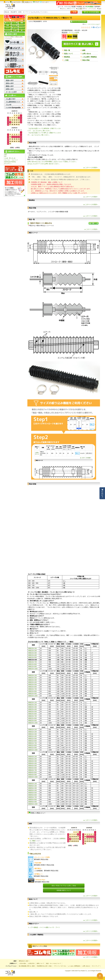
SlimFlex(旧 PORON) (10, 162)
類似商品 (67, 57)
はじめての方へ (16, 2)
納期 (84, 50)
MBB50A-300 (32, 788)
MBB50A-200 (32, 786)
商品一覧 (67, 50)
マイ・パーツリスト (90, 9)
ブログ (36, 2)
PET (5, 156)
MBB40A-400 (32, 763)
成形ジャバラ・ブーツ (53, 927)
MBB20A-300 (32, 680)
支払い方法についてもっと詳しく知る (64, 886)
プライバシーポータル (60, 966)
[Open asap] (100, 976)
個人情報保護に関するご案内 (27, 966)
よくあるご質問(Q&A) (74, 966)
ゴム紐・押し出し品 (10, 158)
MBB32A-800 (32, 745)
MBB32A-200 (32, 732)
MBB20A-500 (32, 684)
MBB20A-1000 (33, 696)
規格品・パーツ (39, 927)
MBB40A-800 (32, 772)
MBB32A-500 (32, 739)
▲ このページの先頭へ (91, 167)
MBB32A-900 (32, 748)
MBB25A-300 (32, 707)
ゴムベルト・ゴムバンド (11, 160)
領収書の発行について (64, 890)
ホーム (7, 2)
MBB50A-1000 (33, 804)
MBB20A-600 (32, 687)
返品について (68, 54)
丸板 (5, 154)
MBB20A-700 (32, 689)
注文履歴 (80, 9)
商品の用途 (86, 60)
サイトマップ (96, 966)
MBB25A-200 (32, 705)
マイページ (72, 9)
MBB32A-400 (32, 736)
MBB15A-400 (32, 655)
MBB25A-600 (32, 714)
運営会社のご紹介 (24, 961)
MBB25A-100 (32, 702)
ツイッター (44, 2)
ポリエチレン (8, 164)
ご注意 (66, 60)
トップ (30, 927)
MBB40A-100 (32, 757)
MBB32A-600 (32, 741)
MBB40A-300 (32, 761)
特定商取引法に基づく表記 (44, 966)
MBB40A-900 (32, 775)
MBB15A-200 (32, 651)
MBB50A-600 (32, 795)
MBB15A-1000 (33, 669)
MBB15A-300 (32, 653)
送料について (40, 963)
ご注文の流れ (22, 963)
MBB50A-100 (32, 784)
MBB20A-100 (32, 675)
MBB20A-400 (32, 682)
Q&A (100, 9)
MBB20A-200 (32, 678)
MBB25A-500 (32, 712)
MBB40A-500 (32, 766)
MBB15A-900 (32, 666)
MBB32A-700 (32, 743)
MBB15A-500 (32, 657)
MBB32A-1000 (33, 750)
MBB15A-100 (32, 648)
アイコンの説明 (74, 32)
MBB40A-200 (32, 759)
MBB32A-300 (32, 734)
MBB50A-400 (32, 790)
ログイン (64, 9)
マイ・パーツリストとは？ (91, 24)
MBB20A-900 (32, 694)
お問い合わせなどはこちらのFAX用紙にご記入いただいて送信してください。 (52, 162)
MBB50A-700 (32, 797)
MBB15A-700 (32, 662)
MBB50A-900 (32, 802)
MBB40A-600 (32, 768)
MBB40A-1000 (33, 777)
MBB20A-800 (32, 691)
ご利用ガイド (27, 2)
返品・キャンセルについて (54, 963)
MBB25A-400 (32, 709)
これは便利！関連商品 (90, 57)
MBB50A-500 (32, 793)
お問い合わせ (87, 54)
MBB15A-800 (32, 664)
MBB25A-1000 (33, 723)
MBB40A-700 (32, 770)
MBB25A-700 (32, 716)
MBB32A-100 (32, 730)
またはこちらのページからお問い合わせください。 (44, 164)
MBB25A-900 (32, 721)
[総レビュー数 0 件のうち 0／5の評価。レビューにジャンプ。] (91, 27)
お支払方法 (31, 963)
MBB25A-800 (32, 718)
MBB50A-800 (32, 799)
